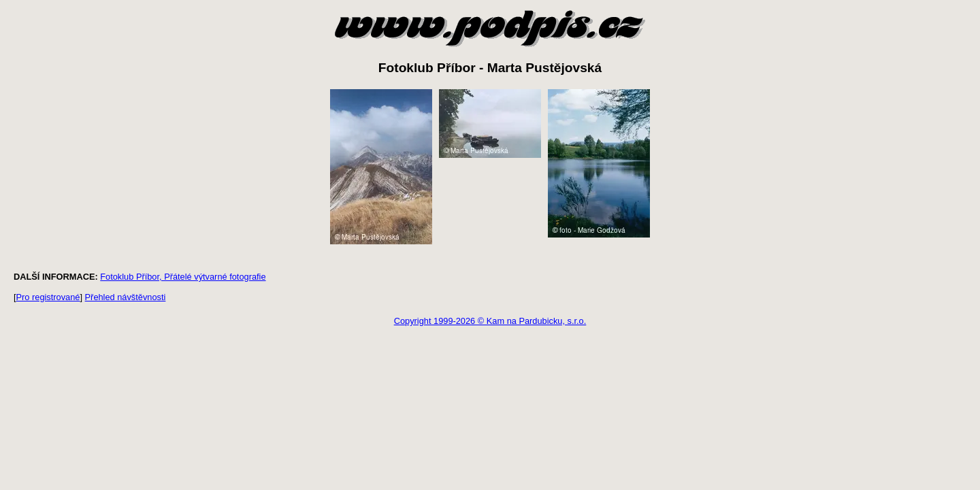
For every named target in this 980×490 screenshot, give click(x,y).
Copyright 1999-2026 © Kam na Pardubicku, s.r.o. (490, 321)
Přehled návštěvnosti (126, 297)
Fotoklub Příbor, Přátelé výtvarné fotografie (183, 277)
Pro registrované (48, 297)
